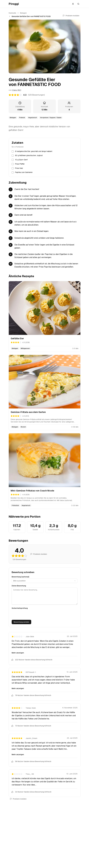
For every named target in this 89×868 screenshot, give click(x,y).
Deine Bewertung (19, 586)
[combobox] (45, 581)
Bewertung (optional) (20, 577)
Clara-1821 (17, 90)
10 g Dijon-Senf (21, 160)
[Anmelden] (73, 4)
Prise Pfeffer (20, 164)
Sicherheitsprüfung (20, 608)
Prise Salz (19, 168)
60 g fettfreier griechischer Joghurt (29, 155)
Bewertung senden (21, 622)
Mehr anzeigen (18, 653)
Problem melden (71, 16)
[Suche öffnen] (78, 4)
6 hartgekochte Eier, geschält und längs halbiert (34, 151)
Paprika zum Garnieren (24, 172)
